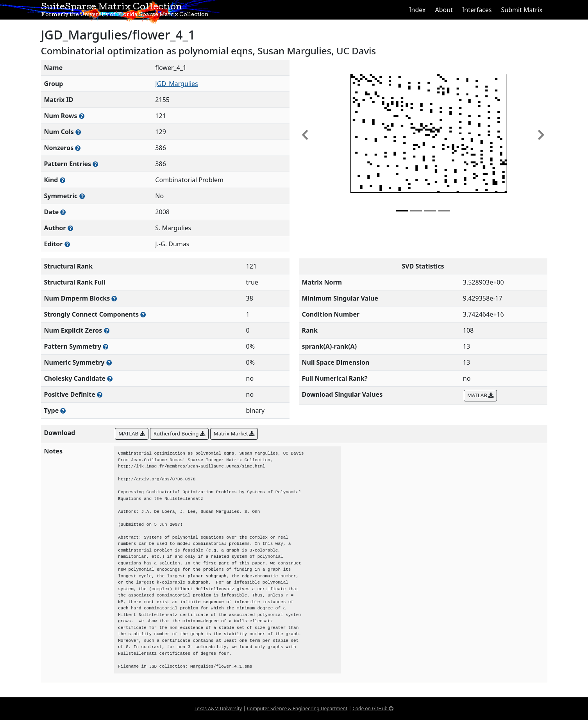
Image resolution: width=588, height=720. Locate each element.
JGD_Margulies (176, 84)
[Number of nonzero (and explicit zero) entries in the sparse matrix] (95, 164)
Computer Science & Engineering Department (297, 708)
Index (417, 10)
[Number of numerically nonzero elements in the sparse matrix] (78, 148)
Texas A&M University (218, 708)
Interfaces (477, 10)
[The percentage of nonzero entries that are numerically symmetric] (109, 363)
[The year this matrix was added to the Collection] (63, 212)
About (444, 10)
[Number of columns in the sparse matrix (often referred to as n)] (78, 132)
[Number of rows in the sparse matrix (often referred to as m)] (82, 116)
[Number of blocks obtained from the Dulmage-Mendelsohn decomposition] (114, 298)
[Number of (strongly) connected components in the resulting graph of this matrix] (143, 314)
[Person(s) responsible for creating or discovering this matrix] (70, 228)
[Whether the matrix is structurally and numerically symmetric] (82, 196)
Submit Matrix (522, 10)
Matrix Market (234, 433)
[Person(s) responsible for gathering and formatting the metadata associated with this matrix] (67, 244)
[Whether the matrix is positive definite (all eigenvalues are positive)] (100, 395)
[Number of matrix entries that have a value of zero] (107, 330)
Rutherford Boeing (179, 433)
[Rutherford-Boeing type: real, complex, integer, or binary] (63, 411)
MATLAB (480, 395)
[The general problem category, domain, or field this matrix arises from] (63, 180)
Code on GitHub (373, 708)
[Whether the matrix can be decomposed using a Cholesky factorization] (110, 379)
